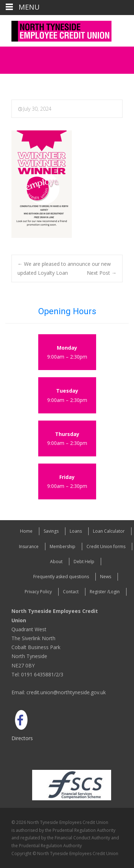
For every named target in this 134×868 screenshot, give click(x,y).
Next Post (102, 273)
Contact (71, 592)
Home (26, 531)
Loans (76, 531)
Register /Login (105, 592)
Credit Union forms (106, 546)
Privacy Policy (38, 592)
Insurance (29, 546)
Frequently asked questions (61, 577)
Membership (63, 546)
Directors (22, 738)
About (56, 562)
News (106, 577)
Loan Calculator (109, 531)
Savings (51, 531)
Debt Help (84, 562)
